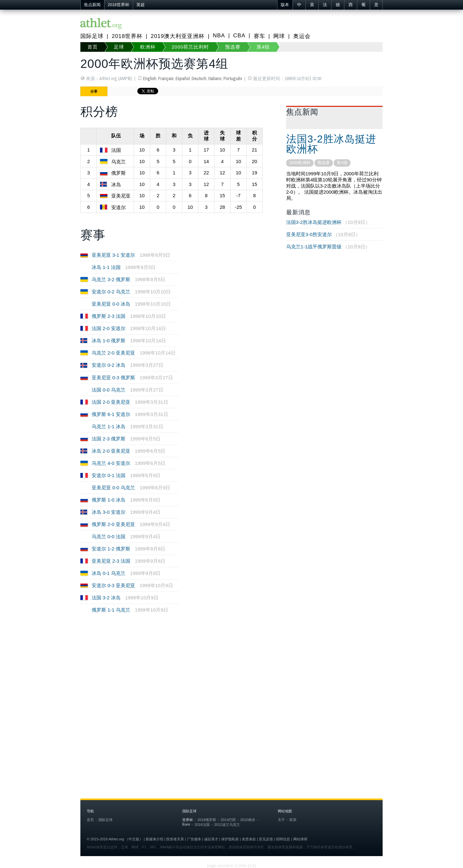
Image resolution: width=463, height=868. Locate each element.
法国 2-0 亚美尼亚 (111, 402)
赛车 (259, 36)
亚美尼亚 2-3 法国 (111, 561)
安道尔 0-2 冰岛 (109, 365)
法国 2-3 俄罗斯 (109, 439)
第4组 (263, 47)
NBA (219, 36)
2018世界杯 (118, 5)
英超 (141, 5)
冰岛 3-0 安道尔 (109, 512)
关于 (281, 820)
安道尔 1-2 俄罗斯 (111, 549)
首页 (93, 47)
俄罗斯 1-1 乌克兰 (111, 610)
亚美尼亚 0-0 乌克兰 (113, 488)
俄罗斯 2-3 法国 (109, 316)
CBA (239, 36)
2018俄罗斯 (207, 820)
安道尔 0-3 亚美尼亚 (113, 585)
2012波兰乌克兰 (227, 825)
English (150, 78)
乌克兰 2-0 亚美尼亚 (113, 353)
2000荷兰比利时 (190, 47)
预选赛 (233, 47)
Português (233, 78)
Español (183, 78)
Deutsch (199, 78)
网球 (279, 36)
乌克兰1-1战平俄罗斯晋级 (314, 247)
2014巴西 (228, 820)
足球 (119, 47)
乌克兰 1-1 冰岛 (109, 426)
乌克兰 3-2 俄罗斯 (111, 279)
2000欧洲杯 (300, 163)
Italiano (215, 78)
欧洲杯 (148, 47)
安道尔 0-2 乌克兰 (111, 292)
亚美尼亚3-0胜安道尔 (309, 234)
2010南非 (248, 820)
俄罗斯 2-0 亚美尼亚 (113, 524)
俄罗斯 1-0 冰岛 (109, 500)
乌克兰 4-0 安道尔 (111, 463)
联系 (293, 820)
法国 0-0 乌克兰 (109, 390)
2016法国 (202, 825)
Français (166, 78)
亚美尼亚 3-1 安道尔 (113, 255)
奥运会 (302, 36)
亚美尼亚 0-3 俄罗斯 (113, 378)
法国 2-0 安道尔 (109, 328)
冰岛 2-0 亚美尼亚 (111, 451)
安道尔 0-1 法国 (109, 475)
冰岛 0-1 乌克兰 (109, 573)
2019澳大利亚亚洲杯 (178, 36)
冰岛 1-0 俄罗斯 (109, 341)
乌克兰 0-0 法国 (109, 536)
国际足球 (92, 36)
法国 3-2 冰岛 (106, 598)
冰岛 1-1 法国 (106, 267)
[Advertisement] (232, 681)
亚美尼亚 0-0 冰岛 (111, 304)
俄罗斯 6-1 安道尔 (111, 414)
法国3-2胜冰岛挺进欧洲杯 (331, 144)
